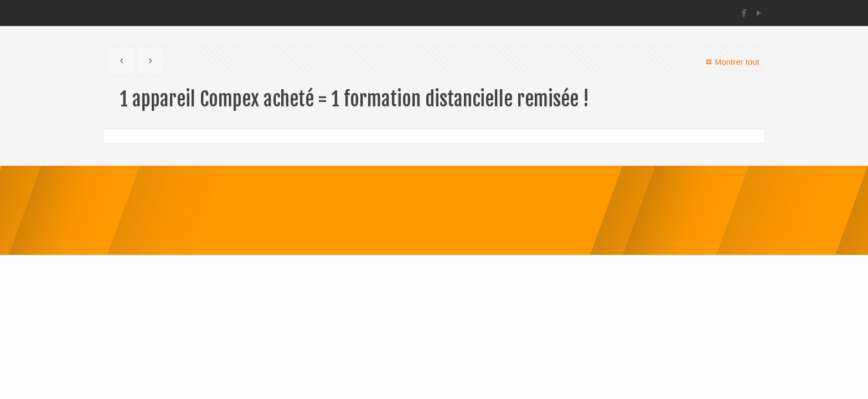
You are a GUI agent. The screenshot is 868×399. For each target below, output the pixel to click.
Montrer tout (731, 62)
